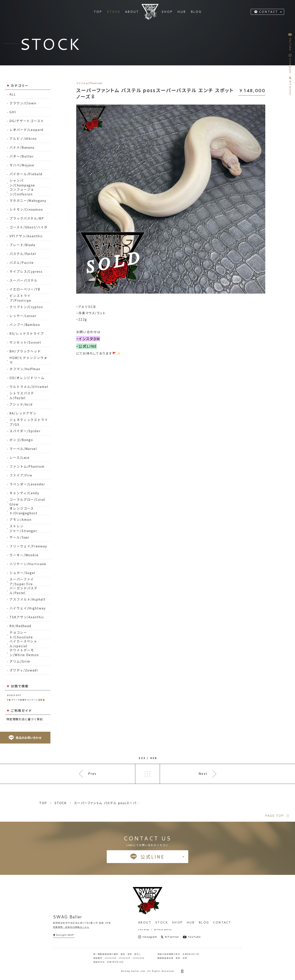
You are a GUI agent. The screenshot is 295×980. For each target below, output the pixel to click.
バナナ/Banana (22, 147)
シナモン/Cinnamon (26, 209)
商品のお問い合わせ (25, 738)
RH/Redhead (20, 626)
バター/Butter (22, 156)
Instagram (148, 937)
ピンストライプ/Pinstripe (20, 298)
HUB (191, 922)
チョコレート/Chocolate (21, 635)
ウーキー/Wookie (24, 555)
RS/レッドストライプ (27, 333)
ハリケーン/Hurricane (28, 564)
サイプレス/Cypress (26, 271)
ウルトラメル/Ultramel (29, 387)
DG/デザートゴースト (27, 121)
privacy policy (163, 929)
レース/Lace (19, 457)
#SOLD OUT (14, 695)
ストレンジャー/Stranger (23, 528)
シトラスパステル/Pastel (22, 395)
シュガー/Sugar (22, 573)
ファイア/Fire (21, 475)
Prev (93, 774)
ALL (13, 94)
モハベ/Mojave (22, 165)
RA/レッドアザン (23, 413)
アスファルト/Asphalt (28, 599)
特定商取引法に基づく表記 (25, 719)
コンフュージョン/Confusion (22, 192)
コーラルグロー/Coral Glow (27, 502)
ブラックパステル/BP (27, 218)
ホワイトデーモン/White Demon (24, 652)
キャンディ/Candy (24, 493)
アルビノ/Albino (23, 138)
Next (203, 774)
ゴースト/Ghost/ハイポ (29, 227)
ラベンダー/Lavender (27, 484)
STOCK (162, 922)
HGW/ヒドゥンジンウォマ (28, 360)
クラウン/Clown (23, 103)
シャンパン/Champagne (22, 183)
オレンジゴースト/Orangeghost (23, 511)
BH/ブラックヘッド (25, 351)
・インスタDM (88, 339)
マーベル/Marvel (23, 449)
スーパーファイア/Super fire (22, 582)
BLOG (204, 922)
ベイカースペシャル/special (23, 644)
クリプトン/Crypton (26, 307)
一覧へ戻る (147, 774)
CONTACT (268, 12)
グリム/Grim (20, 661)
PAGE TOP (274, 815)
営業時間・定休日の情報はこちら (71, 927)
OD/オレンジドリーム (27, 378)
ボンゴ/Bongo (21, 440)
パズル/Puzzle (22, 262)
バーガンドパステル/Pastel (24, 590)
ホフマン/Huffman (25, 369)
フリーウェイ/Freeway (28, 546)
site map (144, 929)
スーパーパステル (24, 280)
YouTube (192, 937)
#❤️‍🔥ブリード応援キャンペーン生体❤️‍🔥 (26, 700)
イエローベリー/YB (25, 289)
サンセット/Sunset (25, 342)
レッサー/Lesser (23, 316)
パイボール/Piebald (26, 174)
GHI (13, 112)
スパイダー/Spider (25, 431)
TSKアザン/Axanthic (27, 617)
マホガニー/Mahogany (28, 200)
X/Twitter (170, 937)
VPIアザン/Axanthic (26, 236)
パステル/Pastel (23, 254)
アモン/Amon (20, 519)
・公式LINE (87, 346)
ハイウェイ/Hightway (28, 608)
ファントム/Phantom (27, 466)
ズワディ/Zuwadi (24, 670)
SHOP (177, 922)
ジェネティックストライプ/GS (29, 422)
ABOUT (145, 922)
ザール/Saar (19, 537)
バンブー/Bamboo (25, 325)
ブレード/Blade (22, 245)
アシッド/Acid (21, 404)
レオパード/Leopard (26, 130)
